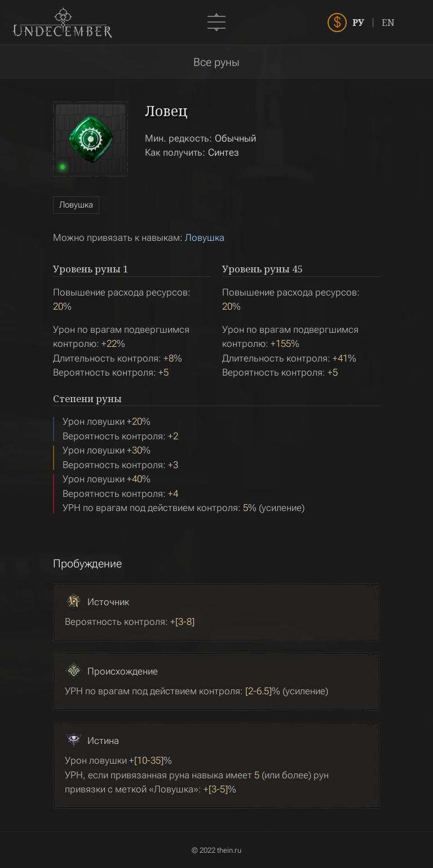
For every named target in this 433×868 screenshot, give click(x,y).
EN (407, 23)
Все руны (216, 62)
